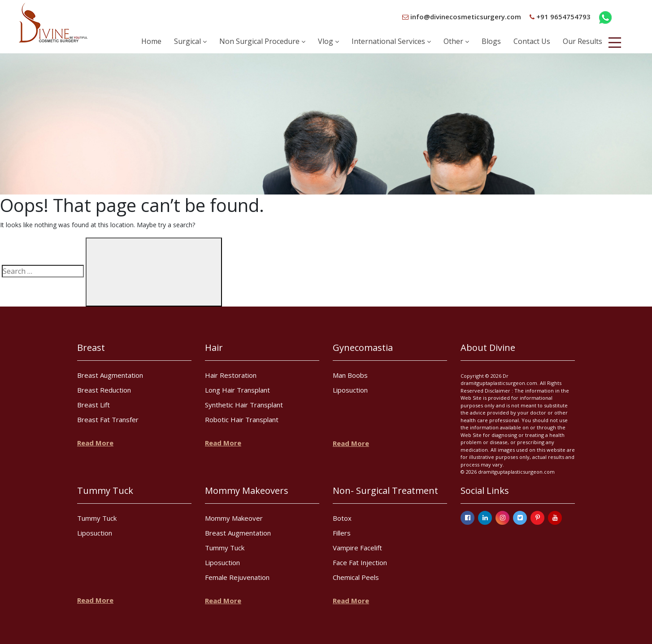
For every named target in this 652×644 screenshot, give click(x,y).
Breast (91, 348)
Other (456, 41)
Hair (214, 348)
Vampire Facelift (357, 548)
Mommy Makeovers (247, 491)
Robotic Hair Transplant (242, 419)
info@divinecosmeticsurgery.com (462, 17)
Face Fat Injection (360, 562)
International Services (391, 41)
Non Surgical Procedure (262, 41)
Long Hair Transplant (237, 390)
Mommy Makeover (234, 518)
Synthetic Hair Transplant (244, 405)
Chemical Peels (356, 577)
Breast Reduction (104, 390)
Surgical (190, 41)
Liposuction (350, 390)
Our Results (582, 41)
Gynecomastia (363, 348)
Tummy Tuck (105, 491)
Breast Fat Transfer (108, 419)
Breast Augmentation (110, 375)
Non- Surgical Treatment (385, 491)
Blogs (491, 41)
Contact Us (532, 41)
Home (151, 41)
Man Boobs (350, 375)
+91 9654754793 (560, 17)
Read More (95, 443)
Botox (342, 518)
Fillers (342, 533)
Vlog (328, 41)
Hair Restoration (231, 375)
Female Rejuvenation (237, 577)
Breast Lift (93, 405)
